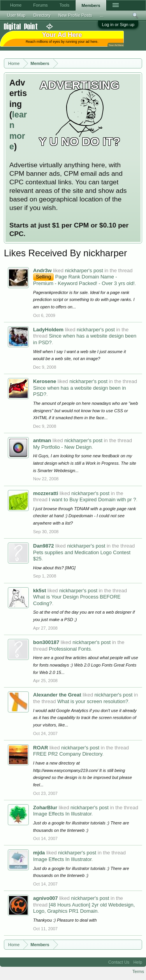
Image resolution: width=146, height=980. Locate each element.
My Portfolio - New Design (62, 447)
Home (16, 5)
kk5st (40, 591)
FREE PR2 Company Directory (68, 754)
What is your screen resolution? (93, 701)
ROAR (40, 748)
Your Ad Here (116, 45)
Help (138, 962)
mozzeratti (46, 493)
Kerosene (45, 381)
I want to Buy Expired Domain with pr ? (92, 500)
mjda (39, 853)
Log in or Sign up (118, 24)
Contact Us (119, 962)
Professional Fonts (70, 649)
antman (42, 440)
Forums (40, 5)
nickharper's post (84, 270)
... (102, 15)
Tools (65, 5)
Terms (138, 971)
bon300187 (46, 642)
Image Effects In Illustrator (62, 814)
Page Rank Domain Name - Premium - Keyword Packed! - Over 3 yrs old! (84, 280)
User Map (16, 15)
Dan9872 (43, 546)
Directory (42, 15)
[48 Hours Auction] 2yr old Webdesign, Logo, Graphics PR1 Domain (84, 908)
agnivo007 (46, 898)
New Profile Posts (75, 15)
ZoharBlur (45, 808)
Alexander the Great (57, 695)
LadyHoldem (48, 330)
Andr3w (42, 270)
